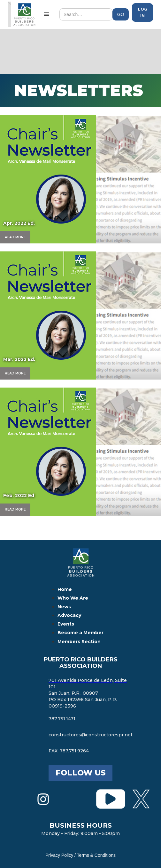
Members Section (79, 642)
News (64, 607)
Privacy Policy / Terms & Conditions (80, 855)
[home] (23, 15)
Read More (15, 237)
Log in (143, 12)
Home (65, 589)
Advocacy (69, 615)
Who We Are (73, 598)
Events (66, 624)
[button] (47, 14)
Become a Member (80, 633)
